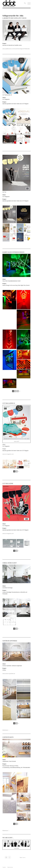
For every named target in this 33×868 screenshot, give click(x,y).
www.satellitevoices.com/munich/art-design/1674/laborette (16, 49)
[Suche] (24, 4)
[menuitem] (24, 4)
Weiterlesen (6, 730)
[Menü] (28, 4)
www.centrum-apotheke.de (9, 674)
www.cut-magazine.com (8, 534)
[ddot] (14, 4)
